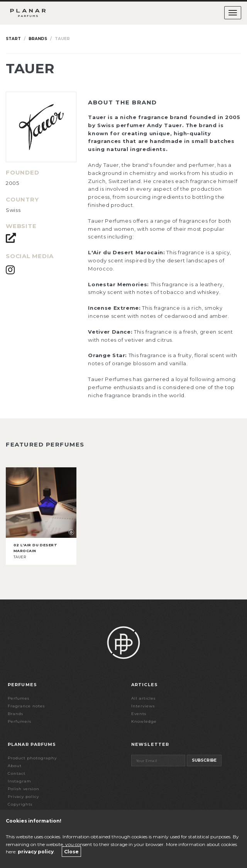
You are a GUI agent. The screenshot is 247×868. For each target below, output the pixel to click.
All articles (143, 698)
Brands (38, 39)
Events (139, 714)
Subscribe (204, 760)
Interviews (143, 706)
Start (13, 39)
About (15, 766)
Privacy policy (23, 797)
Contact (17, 773)
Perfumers (19, 721)
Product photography (32, 758)
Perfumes (19, 698)
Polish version (24, 789)
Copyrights (20, 804)
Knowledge (144, 721)
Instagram (19, 781)
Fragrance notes (26, 706)
